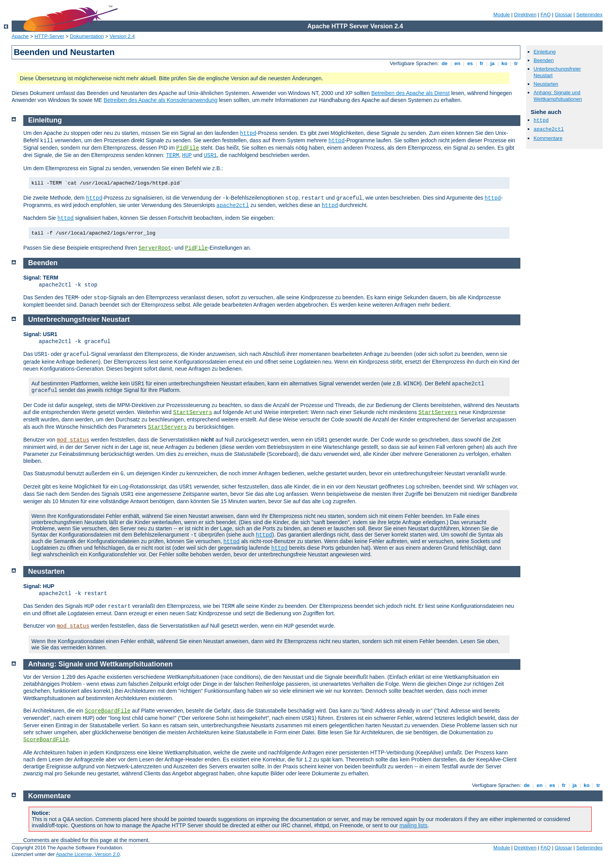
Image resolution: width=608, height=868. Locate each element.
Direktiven (525, 15)
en (457, 63)
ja (492, 63)
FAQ (546, 15)
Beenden (544, 60)
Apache (20, 36)
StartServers (193, 412)
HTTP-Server (49, 36)
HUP (187, 155)
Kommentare (548, 138)
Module (502, 15)
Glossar (564, 15)
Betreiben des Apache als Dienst (410, 93)
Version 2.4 (122, 36)
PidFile (188, 148)
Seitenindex (589, 15)
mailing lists (413, 825)
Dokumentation (87, 36)
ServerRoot (155, 248)
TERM (173, 155)
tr (516, 63)
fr (482, 63)
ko (504, 63)
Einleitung (545, 52)
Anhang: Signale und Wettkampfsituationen (558, 96)
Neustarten (546, 84)
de (444, 63)
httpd (541, 120)
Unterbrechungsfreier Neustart (79, 319)
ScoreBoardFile (108, 711)
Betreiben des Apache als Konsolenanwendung (160, 100)
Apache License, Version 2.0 (88, 854)
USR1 (211, 155)
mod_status (73, 440)
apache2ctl (549, 129)
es (470, 63)
